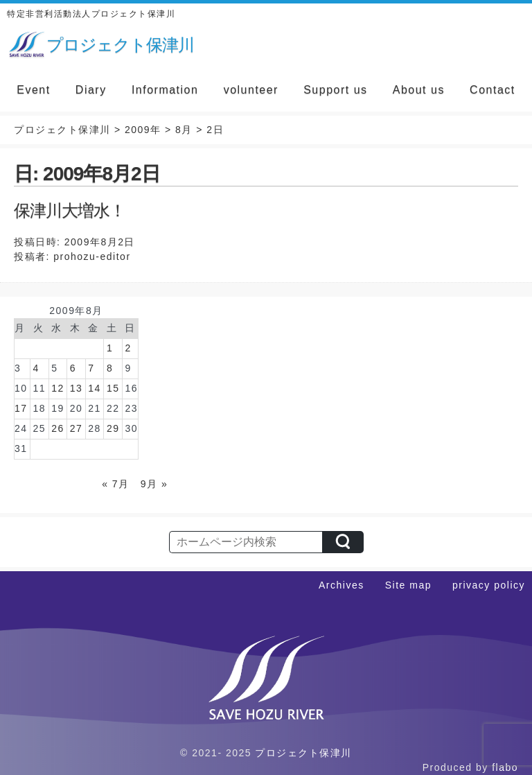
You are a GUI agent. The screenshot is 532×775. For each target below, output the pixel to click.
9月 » (154, 484)
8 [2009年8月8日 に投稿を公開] (110, 368)
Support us (335, 90)
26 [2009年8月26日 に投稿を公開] (58, 428)
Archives (342, 585)
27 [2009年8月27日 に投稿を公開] (77, 428)
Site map (408, 585)
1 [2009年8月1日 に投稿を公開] (110, 348)
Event (33, 90)
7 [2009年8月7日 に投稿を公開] (91, 368)
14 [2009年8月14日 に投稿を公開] (95, 388)
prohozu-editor (92, 256)
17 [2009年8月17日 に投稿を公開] (21, 408)
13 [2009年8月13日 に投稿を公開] (77, 388)
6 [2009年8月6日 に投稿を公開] (73, 368)
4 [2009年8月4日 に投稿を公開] (36, 368)
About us (419, 90)
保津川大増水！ (70, 210)
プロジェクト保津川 (303, 753)
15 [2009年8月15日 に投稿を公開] (113, 388)
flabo (505, 767)
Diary (91, 90)
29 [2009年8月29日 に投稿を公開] (113, 428)
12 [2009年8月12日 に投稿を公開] (58, 388)
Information (165, 90)
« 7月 (115, 484)
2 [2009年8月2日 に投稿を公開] (128, 348)
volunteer (251, 90)
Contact (493, 90)
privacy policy (489, 585)
